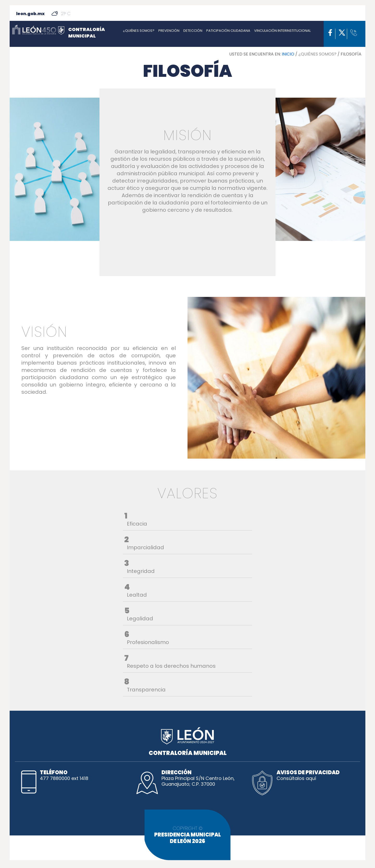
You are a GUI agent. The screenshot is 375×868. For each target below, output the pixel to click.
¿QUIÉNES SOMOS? (139, 31)
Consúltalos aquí (296, 778)
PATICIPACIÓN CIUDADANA (228, 31)
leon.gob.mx (30, 14)
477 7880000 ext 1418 (64, 778)
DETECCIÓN (193, 31)
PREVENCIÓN (169, 31)
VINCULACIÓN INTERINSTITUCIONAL (282, 31)
